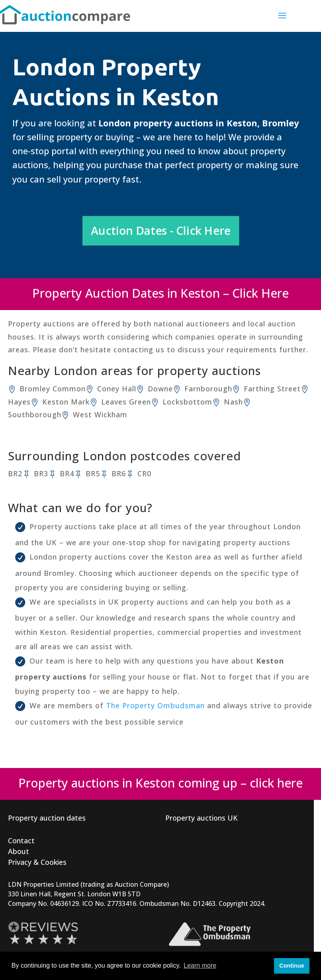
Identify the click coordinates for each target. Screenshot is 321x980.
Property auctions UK (202, 818)
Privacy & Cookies (37, 862)
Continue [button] (292, 966)
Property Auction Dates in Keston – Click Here (160, 293)
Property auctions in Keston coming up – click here (160, 783)
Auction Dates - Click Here (161, 230)
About (19, 851)
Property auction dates (47, 818)
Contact (21, 841)
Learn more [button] (200, 965)
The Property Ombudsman (155, 705)
